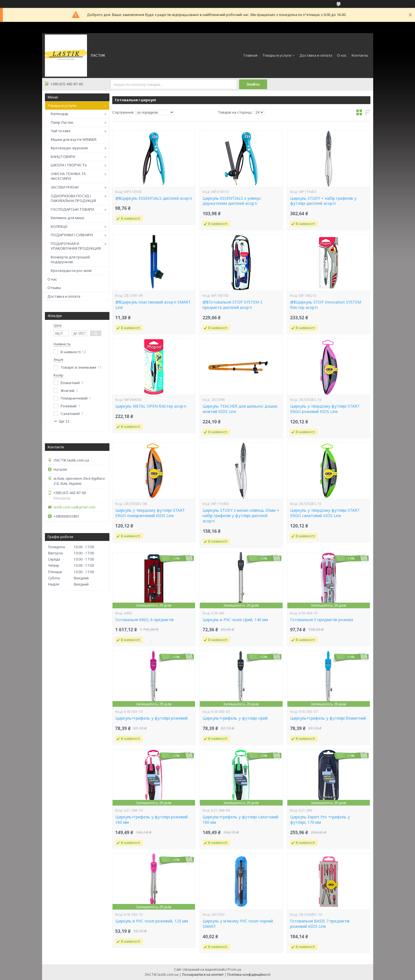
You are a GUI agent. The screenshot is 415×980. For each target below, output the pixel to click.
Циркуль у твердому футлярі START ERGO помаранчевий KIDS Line (150, 513)
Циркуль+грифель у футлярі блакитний (328, 718)
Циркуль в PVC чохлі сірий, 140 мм (235, 620)
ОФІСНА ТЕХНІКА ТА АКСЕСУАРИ (68, 176)
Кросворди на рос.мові (71, 270)
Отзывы (54, 288)
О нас (342, 55)
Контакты (360, 55)
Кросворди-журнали (69, 148)
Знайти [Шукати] (253, 84)
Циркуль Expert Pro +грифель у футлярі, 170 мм (320, 820)
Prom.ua (234, 969)
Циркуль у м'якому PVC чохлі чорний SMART (238, 924)
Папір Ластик (62, 122)
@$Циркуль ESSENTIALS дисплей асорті (154, 198)
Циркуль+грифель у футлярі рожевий (152, 718)
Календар (60, 114)
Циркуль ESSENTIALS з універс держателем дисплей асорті (232, 201)
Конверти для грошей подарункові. (70, 260)
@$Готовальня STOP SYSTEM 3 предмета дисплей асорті (232, 305)
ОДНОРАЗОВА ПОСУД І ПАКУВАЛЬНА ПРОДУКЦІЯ (73, 198)
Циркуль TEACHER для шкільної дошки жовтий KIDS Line (240, 409)
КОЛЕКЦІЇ (59, 226)
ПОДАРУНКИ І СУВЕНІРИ (72, 235)
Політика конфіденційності (249, 975)
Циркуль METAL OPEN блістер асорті (151, 406)
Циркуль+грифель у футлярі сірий (235, 718)
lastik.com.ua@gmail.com (74, 507)
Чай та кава (61, 131)
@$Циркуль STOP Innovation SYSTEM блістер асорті (326, 305)
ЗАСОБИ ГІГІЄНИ (65, 187)
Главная (251, 55)
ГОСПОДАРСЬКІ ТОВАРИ (72, 209)
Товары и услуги (277, 55)
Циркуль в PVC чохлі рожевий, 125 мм (152, 921)
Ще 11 (64, 421)
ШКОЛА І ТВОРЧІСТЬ (69, 165)
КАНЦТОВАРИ (63, 157)
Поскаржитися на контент (203, 975)
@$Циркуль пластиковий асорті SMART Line (153, 305)
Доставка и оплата (316, 55)
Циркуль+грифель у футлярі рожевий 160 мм (152, 820)
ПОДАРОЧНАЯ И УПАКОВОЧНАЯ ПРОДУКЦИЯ (76, 246)
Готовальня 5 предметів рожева (322, 620)
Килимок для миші (67, 218)
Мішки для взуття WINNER (74, 139)
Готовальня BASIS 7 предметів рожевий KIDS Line (320, 924)
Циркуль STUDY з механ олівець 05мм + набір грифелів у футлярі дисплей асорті (241, 516)
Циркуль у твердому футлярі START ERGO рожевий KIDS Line (325, 409)
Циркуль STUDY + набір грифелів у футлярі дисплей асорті (323, 201)
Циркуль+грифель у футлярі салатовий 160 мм (240, 820)
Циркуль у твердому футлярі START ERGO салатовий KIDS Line (325, 513)
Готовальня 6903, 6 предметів (145, 620)
